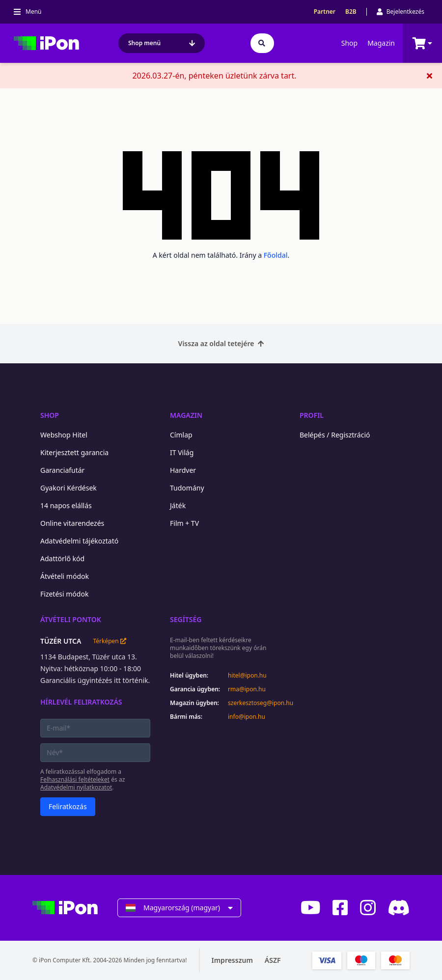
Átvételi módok (65, 576)
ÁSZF (273, 960)
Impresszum (232, 960)
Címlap (181, 435)
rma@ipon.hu (247, 689)
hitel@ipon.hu (247, 676)
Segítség (186, 619)
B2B (351, 12)
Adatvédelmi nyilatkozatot (76, 787)
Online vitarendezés (72, 523)
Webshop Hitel (64, 435)
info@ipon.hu (247, 717)
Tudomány (187, 488)
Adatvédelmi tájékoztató (79, 541)
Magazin (381, 43)
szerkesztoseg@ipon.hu (254, 703)
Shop (349, 43)
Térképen (109, 641)
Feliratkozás (68, 806)
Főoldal (276, 255)
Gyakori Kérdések (69, 488)
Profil (312, 415)
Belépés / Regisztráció (335, 435)
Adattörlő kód (62, 558)
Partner (325, 12)
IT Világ (182, 452)
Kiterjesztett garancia (74, 452)
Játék (178, 505)
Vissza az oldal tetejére (221, 343)
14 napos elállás (66, 505)
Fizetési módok (64, 594)
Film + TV (184, 523)
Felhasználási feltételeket (75, 779)
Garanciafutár (62, 470)
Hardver (183, 470)
